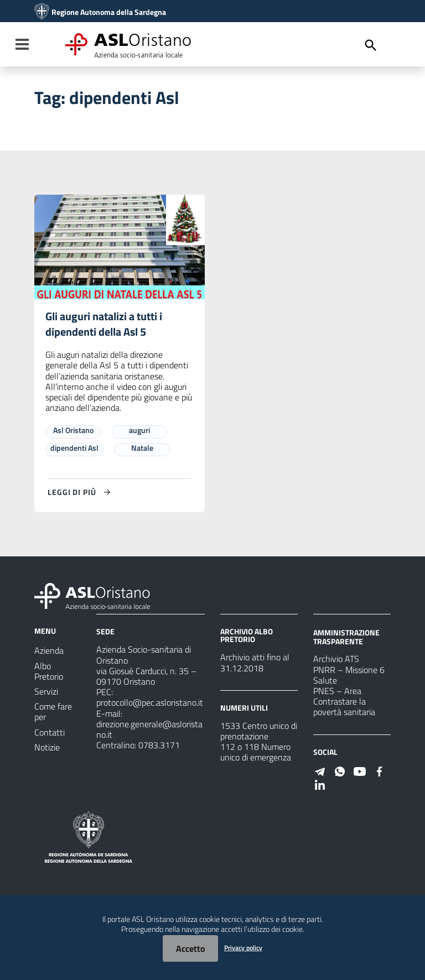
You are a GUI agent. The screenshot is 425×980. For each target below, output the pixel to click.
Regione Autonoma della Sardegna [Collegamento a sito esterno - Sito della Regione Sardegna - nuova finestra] (109, 12)
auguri (139, 431)
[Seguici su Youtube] (360, 770)
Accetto (190, 948)
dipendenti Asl (74, 448)
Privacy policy (243, 948)
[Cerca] (371, 45)
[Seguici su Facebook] (380, 770)
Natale (142, 448)
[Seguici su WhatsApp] (340, 770)
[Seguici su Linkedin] (320, 784)
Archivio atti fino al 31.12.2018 (255, 663)
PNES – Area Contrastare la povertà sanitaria (344, 701)
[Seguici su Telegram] (320, 770)
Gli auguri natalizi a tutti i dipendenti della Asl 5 (104, 324)
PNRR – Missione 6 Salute (349, 675)
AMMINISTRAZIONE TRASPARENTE (346, 637)
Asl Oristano (73, 431)
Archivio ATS (336, 659)
